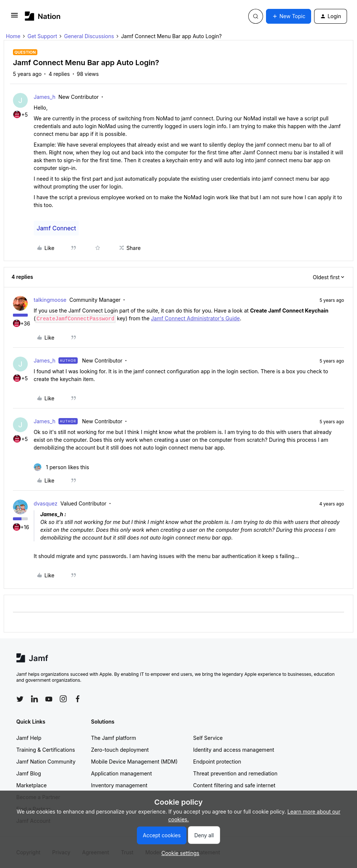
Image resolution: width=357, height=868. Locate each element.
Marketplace (31, 785)
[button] (14, 18)
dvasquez (46, 503)
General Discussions (89, 36)
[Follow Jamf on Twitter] (20, 699)
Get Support (42, 36)
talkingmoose (50, 300)
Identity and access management (234, 750)
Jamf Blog (29, 773)
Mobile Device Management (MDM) (134, 762)
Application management (121, 773)
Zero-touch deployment (120, 750)
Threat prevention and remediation (235, 773)
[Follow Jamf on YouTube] (49, 699)
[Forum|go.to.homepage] (43, 16)
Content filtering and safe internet (234, 785)
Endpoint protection (217, 762)
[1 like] (61, 467)
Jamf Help (29, 738)
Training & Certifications (46, 750)
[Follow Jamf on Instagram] (63, 699)
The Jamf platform (114, 738)
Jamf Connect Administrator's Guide (195, 318)
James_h (45, 97)
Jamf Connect (56, 228)
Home (13, 36)
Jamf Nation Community (46, 762)
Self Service (208, 738)
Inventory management (119, 785)
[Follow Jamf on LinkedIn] (34, 699)
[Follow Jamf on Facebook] (78, 699)
